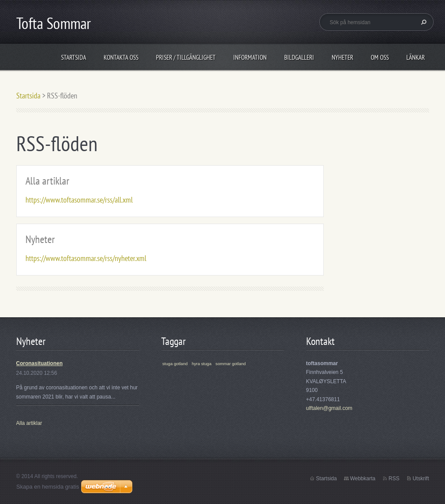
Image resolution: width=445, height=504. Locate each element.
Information (250, 57)
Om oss (380, 57)
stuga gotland (175, 364)
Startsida (74, 57)
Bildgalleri (299, 57)
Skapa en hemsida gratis (48, 487)
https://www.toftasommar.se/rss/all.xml (79, 200)
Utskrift (421, 479)
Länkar (416, 57)
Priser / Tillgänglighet (186, 57)
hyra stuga (201, 364)
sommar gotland (231, 364)
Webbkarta (363, 479)
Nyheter (342, 57)
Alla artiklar (47, 181)
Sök (423, 22)
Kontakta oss (121, 57)
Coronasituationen (40, 363)
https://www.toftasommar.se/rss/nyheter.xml (86, 258)
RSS (394, 479)
